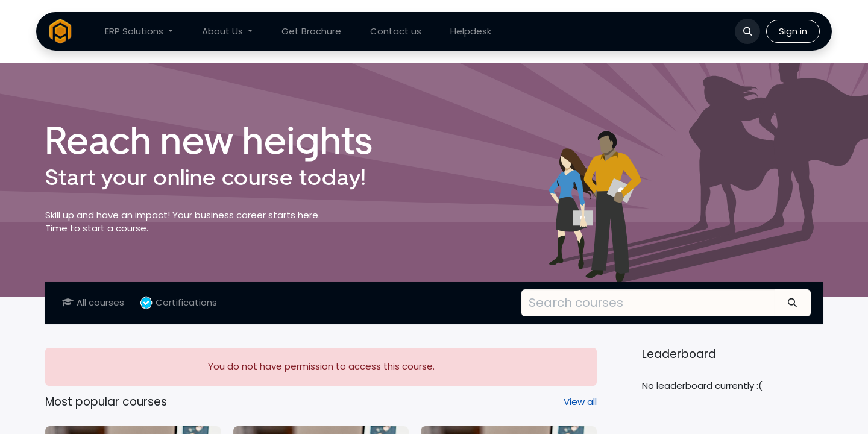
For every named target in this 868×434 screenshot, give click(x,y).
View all (580, 402)
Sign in (793, 31)
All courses (93, 302)
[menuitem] (139, 32)
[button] (747, 31)
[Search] (793, 303)
